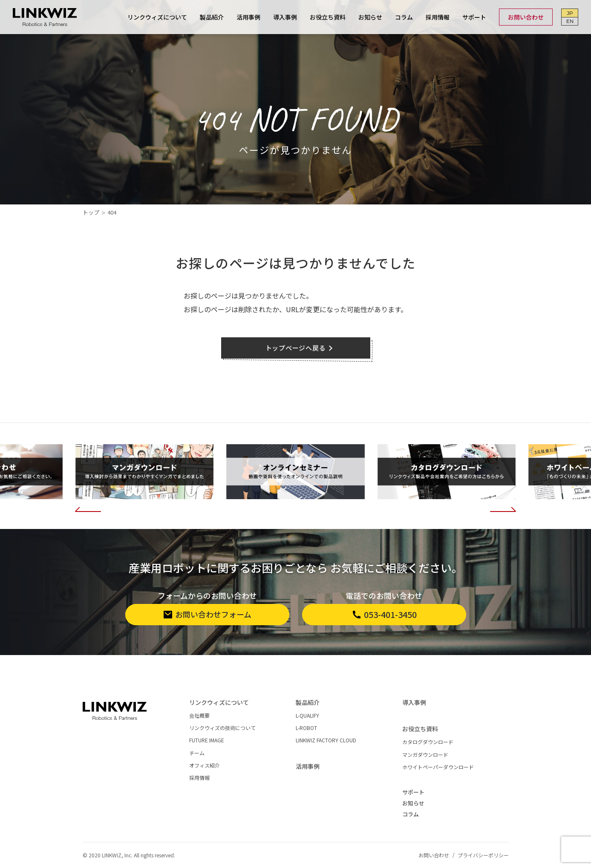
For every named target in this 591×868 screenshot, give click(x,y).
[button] (88, 508)
